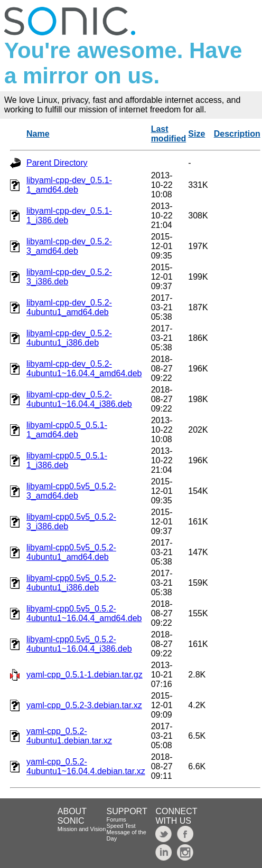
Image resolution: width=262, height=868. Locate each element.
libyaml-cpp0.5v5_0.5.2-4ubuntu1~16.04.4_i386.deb (79, 644)
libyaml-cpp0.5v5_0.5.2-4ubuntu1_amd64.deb (71, 552)
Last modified (169, 134)
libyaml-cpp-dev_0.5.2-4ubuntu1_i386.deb (69, 338)
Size (196, 134)
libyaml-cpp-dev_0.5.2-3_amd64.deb (69, 246)
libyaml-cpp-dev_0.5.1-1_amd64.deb (69, 185)
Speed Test (121, 826)
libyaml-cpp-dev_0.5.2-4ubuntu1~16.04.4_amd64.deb (84, 369)
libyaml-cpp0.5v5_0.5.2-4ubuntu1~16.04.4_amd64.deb (84, 613)
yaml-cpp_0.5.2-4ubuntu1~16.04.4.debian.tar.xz (86, 766)
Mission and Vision (82, 829)
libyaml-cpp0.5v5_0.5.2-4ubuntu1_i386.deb (71, 583)
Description (237, 134)
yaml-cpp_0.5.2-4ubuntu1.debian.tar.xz (69, 736)
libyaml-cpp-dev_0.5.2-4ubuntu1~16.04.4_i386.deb (79, 399)
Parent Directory (57, 163)
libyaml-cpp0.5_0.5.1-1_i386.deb (67, 460)
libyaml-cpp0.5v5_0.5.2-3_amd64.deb (71, 491)
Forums (116, 819)
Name (38, 134)
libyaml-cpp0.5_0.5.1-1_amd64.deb (67, 430)
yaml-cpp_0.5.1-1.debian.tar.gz (85, 675)
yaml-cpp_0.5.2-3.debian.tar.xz (84, 705)
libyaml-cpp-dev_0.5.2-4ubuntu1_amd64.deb (69, 307)
